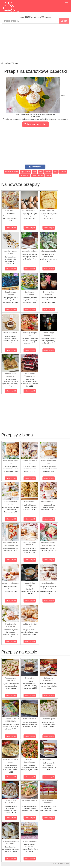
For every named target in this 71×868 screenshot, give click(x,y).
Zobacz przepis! (11, 228)
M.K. (68, 863)
